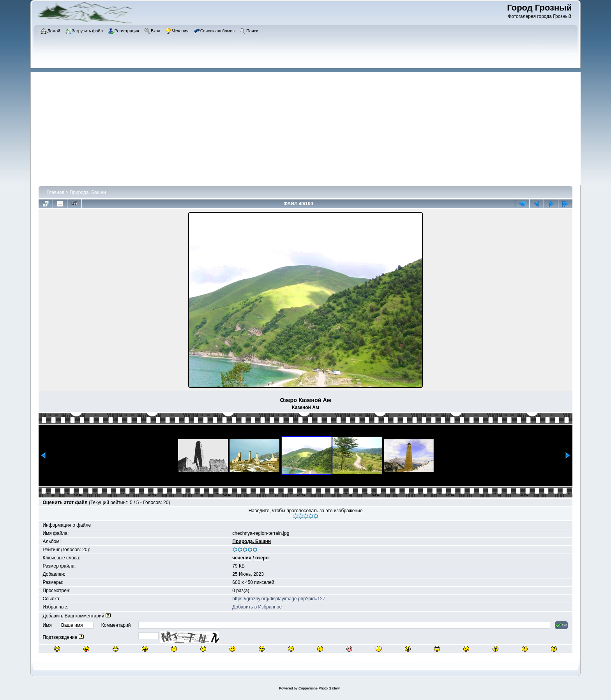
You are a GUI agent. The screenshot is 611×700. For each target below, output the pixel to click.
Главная (55, 192)
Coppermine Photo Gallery (319, 688)
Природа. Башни (88, 192)
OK (561, 625)
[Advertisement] (309, 127)
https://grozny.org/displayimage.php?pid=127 (279, 599)
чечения (242, 558)
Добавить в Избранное (257, 607)
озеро (262, 558)
